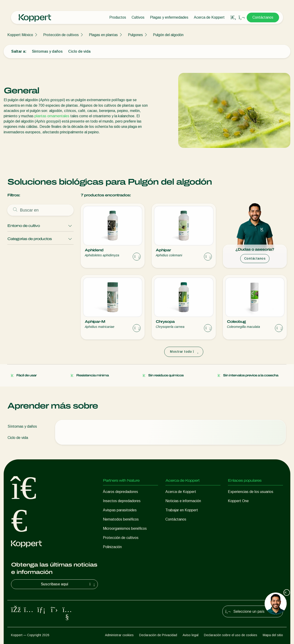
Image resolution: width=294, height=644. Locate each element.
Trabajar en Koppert (182, 510)
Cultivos (138, 17)
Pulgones (135, 35)
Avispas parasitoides (120, 510)
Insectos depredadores (122, 501)
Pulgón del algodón (168, 35)
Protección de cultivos (61, 35)
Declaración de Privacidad (158, 635)
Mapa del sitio (273, 635)
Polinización (112, 547)
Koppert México (20, 35)
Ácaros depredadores (120, 492)
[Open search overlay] (233, 17)
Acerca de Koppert (209, 17)
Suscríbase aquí (68, 584)
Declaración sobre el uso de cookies (231, 635)
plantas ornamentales (52, 116)
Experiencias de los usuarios (251, 492)
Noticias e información (183, 501)
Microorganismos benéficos (125, 528)
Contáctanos (263, 17)
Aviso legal (191, 635)
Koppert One (238, 501)
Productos (118, 17)
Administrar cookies (119, 635)
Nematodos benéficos (121, 519)
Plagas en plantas (103, 35)
